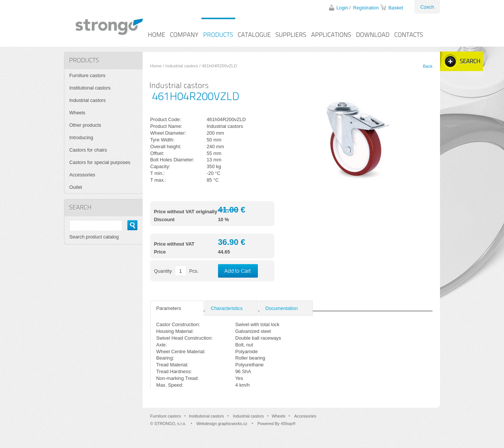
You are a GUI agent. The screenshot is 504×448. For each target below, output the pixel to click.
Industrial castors (182, 66)
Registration (366, 8)
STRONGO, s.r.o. (170, 424)
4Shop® (288, 424)
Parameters (169, 308)
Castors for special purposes (100, 162)
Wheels (77, 113)
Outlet (76, 187)
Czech (427, 7)
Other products (85, 125)
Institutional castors (90, 88)
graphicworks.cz (233, 424)
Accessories (82, 175)
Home (156, 66)
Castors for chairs (88, 150)
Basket (396, 8)
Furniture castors (87, 75)
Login (342, 8)
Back (428, 66)
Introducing (81, 137)
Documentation (282, 308)
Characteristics (227, 308)
